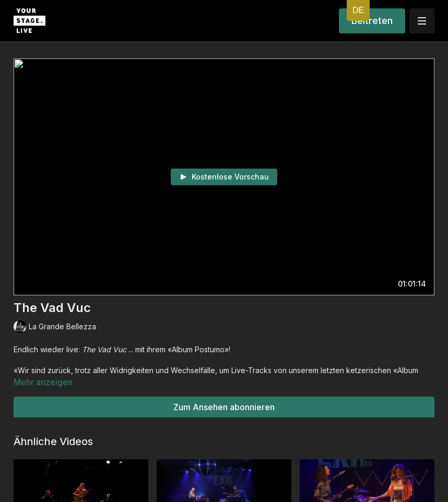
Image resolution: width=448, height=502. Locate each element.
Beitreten (372, 21)
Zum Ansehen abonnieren (224, 407)
